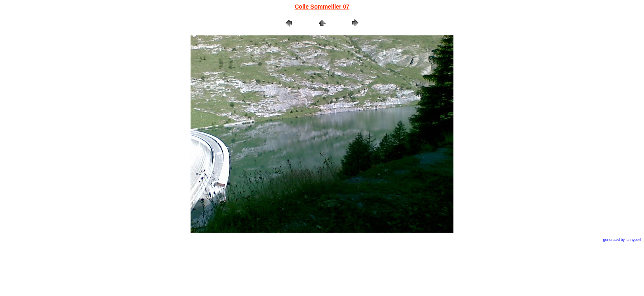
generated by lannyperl (622, 240)
